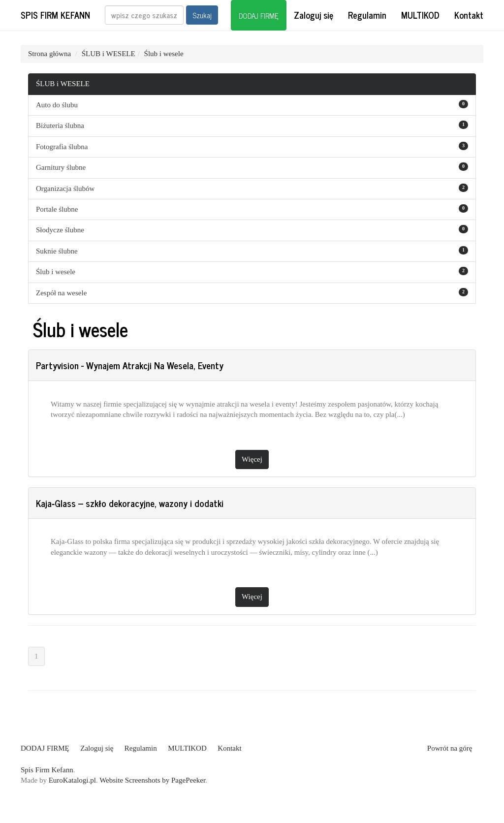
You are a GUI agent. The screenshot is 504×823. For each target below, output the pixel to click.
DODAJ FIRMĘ (259, 16)
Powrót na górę (450, 748)
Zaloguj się (314, 15)
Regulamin (367, 15)
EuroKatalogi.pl (72, 780)
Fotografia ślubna (62, 147)
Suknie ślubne (57, 251)
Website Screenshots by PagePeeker (152, 780)
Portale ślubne (57, 209)
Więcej (252, 459)
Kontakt (469, 15)
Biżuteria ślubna (60, 126)
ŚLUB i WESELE (109, 54)
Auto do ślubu (57, 105)
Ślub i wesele (164, 54)
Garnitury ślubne (61, 167)
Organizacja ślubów (65, 189)
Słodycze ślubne (60, 230)
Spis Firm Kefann (55, 15)
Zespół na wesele (61, 293)
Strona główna (49, 54)
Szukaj (202, 15)
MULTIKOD (420, 15)
